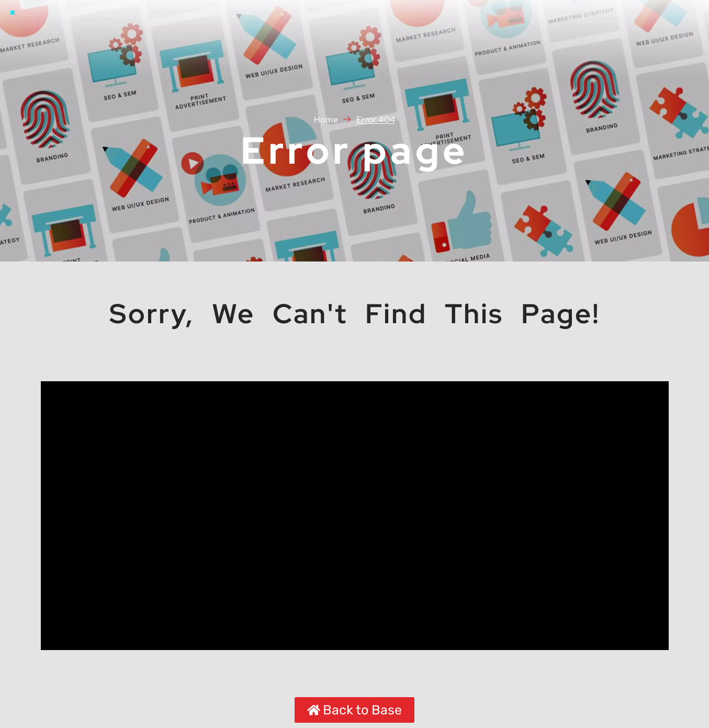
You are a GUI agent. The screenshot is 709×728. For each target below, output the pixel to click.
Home (326, 120)
